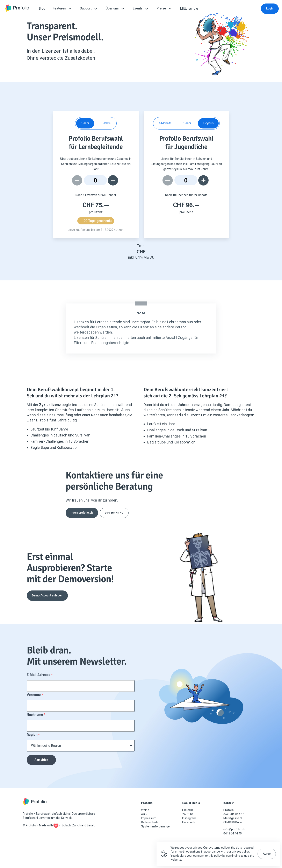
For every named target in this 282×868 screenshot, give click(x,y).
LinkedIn (188, 810)
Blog (42, 9)
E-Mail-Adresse (39, 675)
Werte (145, 810)
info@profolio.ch (82, 513)
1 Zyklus (208, 123)
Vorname (34, 695)
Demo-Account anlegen (47, 595)
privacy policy (241, 852)
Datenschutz (150, 822)
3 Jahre (106, 123)
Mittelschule (189, 9)
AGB (144, 814)
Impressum (149, 818)
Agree (267, 854)
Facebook (189, 822)
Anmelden (41, 760)
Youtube (188, 814)
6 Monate (165, 123)
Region (32, 735)
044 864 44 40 (114, 513)
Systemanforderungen (156, 826)
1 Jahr (85, 123)
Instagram (189, 818)
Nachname (35, 715)
